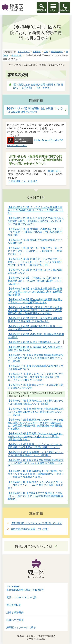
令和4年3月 (16, 55)
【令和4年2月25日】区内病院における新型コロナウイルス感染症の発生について (34, 110)
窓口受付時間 (14, 605)
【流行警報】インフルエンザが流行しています (36, 523)
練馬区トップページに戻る (21, 627)
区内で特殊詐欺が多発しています (29, 529)
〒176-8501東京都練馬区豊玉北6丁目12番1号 (25, 588)
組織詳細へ (54, 171)
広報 (46, 52)
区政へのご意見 (15, 620)
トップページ (24, 52)
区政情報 (37, 52)
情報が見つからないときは (34, 546)
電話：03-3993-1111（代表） (23, 597)
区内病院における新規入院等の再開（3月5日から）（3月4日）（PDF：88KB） (38, 86)
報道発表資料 (57, 52)
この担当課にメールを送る (23, 181)
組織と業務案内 (15, 612)
